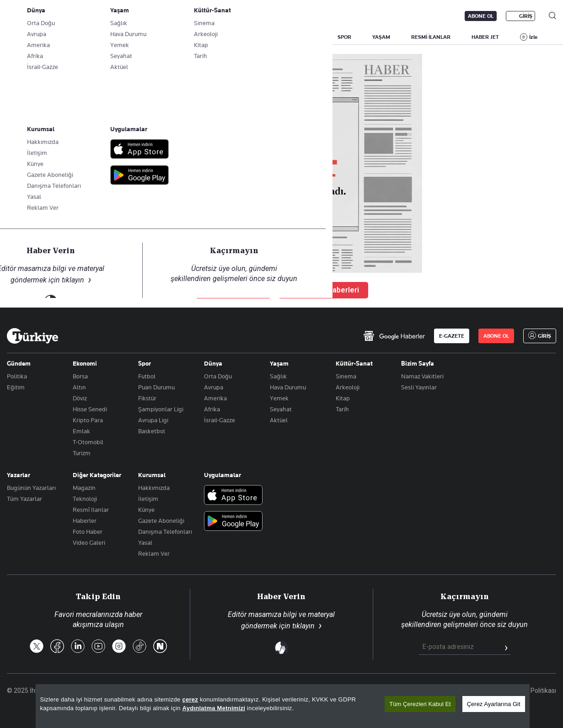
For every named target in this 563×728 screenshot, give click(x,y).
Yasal (145, 542)
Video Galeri (89, 542)
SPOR (344, 37)
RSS (359, 691)
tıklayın (303, 626)
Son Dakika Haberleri (323, 290)
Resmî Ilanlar (91, 510)
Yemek (279, 398)
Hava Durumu (288, 387)
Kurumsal (152, 475)
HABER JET (485, 37)
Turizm (82, 453)
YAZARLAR (79, 37)
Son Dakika (279, 691)
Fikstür (147, 398)
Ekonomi (85, 363)
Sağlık (278, 376)
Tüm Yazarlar (24, 499)
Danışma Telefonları (165, 531)
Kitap (343, 398)
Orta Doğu (218, 376)
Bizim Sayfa (418, 363)
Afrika (212, 409)
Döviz (80, 398)
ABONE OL (481, 16)
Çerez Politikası (534, 691)
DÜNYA (308, 37)
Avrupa (214, 387)
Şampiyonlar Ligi (161, 409)
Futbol (147, 376)
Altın (79, 387)
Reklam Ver (154, 553)
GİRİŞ (526, 16)
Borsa (80, 376)
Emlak (81, 431)
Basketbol (152, 431)
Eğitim (16, 387)
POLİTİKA (221, 37)
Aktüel (279, 420)
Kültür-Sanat (354, 363)
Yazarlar (19, 475)
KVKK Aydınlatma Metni (410, 691)
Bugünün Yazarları (31, 488)
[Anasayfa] (32, 336)
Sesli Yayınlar (419, 387)
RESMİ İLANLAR (431, 37)
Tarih (342, 409)
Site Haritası (324, 691)
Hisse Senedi (90, 409)
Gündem (19, 363)
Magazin (84, 488)
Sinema (346, 376)
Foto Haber (88, 531)
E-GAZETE (452, 336)
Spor (145, 363)
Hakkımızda (154, 488)
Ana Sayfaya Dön (233, 290)
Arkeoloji (348, 387)
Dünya (213, 363)
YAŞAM (381, 37)
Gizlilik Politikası (478, 691)
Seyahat (281, 409)
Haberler (85, 521)
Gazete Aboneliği (110, 16)
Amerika (215, 398)
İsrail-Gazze (220, 420)
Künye (146, 510)
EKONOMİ (265, 37)
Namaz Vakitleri (422, 376)
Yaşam (279, 363)
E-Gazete (53, 16)
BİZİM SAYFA (129, 37)
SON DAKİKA (28, 37)
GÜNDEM (177, 37)
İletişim (148, 499)
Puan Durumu (156, 387)
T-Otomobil (88, 442)
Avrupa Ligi (153, 420)
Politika (17, 376)
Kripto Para (88, 420)
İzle (533, 37)
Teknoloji (85, 499)
